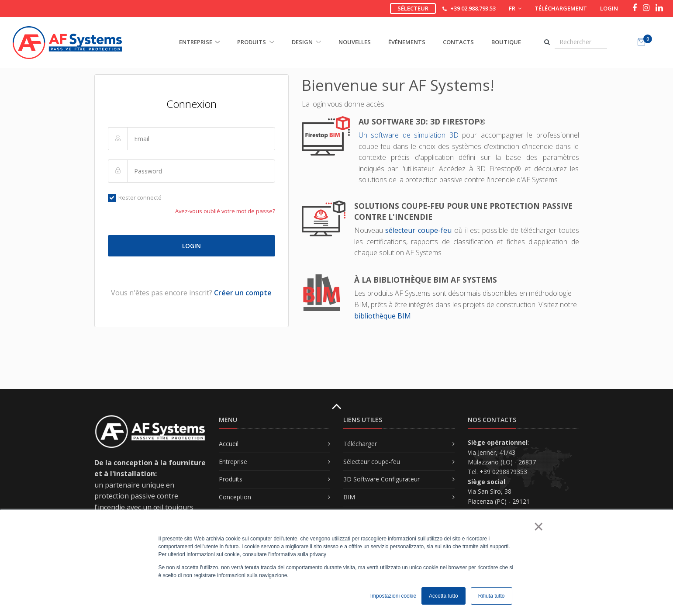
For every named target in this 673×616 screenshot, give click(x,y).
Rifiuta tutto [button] (492, 596)
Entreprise (233, 462)
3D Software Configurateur (381, 479)
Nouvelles (355, 42)
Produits (231, 479)
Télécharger (360, 444)
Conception (235, 497)
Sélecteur (413, 8)
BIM (349, 497)
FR (515, 8)
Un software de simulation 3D (410, 135)
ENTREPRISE (196, 42)
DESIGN (306, 42)
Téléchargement (561, 8)
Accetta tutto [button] (443, 596)
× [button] (538, 526)
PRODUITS (256, 42)
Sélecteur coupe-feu (372, 462)
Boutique (506, 42)
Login (609, 8)
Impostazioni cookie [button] (393, 596)
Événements (407, 42)
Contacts (458, 42)
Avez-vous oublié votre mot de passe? (225, 211)
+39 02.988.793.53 (473, 8)
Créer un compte (243, 293)
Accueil (229, 444)
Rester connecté (135, 197)
